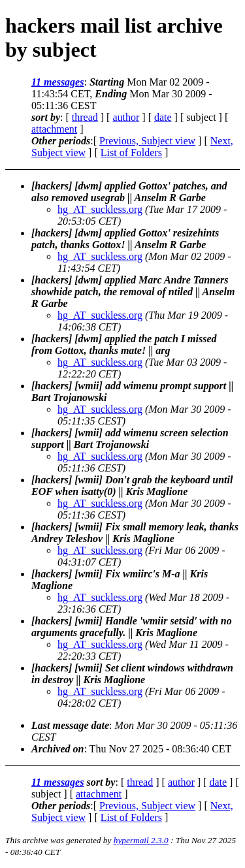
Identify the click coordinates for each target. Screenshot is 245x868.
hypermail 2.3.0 (141, 840)
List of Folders (131, 153)
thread (85, 117)
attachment (54, 129)
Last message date (70, 725)
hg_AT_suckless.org (100, 209)
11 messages (57, 82)
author (126, 117)
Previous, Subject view (147, 141)
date (163, 117)
